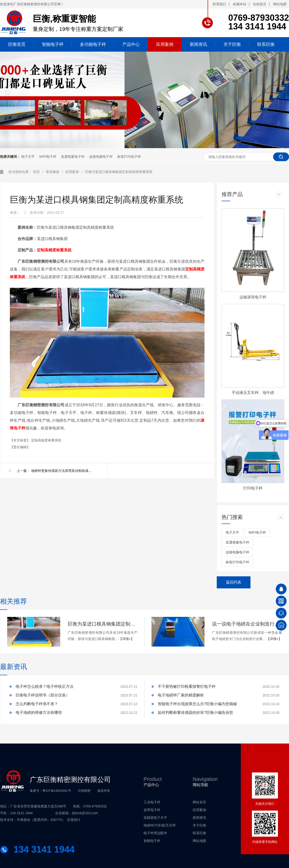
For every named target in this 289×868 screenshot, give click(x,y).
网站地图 (280, 4)
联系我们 (219, 4)
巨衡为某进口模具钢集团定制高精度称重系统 (119, 172)
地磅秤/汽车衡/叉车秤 (160, 825)
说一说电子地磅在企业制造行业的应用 (247, 624)
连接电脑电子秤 (101, 157)
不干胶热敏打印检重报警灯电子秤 (187, 686)
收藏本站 (240, 4)
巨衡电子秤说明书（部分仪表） (43, 695)
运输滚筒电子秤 (253, 297)
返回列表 (234, 582)
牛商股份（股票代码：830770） (41, 820)
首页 (37, 172)
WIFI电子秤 (48, 157)
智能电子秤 (152, 841)
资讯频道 (53, 172)
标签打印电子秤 (129, 157)
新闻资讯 (199, 818)
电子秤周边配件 (155, 833)
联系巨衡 (199, 833)
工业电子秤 (152, 802)
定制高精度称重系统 (54, 250)
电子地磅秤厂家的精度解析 (181, 695)
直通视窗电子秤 (73, 157)
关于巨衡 (199, 825)
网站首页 (199, 802)
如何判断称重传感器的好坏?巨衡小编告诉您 (195, 713)
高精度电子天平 (155, 818)
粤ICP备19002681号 (57, 791)
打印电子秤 (253, 488)
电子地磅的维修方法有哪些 (39, 713)
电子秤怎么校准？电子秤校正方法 (45, 686)
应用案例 (72, 172)
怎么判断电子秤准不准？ (37, 704)
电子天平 (28, 157)
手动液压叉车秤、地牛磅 (253, 393)
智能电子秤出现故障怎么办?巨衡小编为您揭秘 (197, 704)
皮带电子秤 (152, 810)
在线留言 (260, 4)
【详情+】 (126, 639)
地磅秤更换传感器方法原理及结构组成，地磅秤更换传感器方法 (62, 471)
